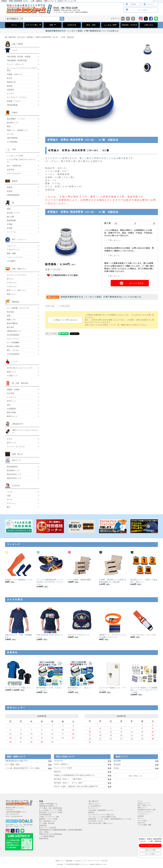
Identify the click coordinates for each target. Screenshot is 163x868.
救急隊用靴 (11, 220)
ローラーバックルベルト (17, 275)
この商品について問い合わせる (65, 320)
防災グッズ (17, 460)
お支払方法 (72, 25)
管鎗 (9, 316)
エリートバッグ (93, 861)
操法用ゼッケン (13, 123)
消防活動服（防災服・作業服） (19, 57)
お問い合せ (149, 25)
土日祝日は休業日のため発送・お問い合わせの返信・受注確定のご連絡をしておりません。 (129, 249)
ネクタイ (10, 93)
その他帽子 (11, 261)
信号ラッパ (11, 401)
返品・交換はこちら (136, 776)
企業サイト (59, 861)
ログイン (151, 4)
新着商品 (91, 812)
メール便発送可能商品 (47, 836)
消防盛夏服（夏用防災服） (18, 60)
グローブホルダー (14, 173)
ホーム (14, 25)
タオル (10, 439)
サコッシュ (11, 503)
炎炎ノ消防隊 (17, 44)
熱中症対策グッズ (14, 474)
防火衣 (10, 78)
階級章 (15, 181)
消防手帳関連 (12, 138)
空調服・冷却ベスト (15, 74)
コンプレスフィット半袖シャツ (18, 688)
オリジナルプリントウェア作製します (101, 815)
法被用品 (10, 90)
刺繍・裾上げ (17, 454)
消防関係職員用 (13, 195)
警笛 (9, 126)
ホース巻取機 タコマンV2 (18, 308)
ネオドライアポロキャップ (78, 635)
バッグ (15, 362)
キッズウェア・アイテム (17, 97)
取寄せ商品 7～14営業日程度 (58, 306)
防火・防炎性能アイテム (47, 821)
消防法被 (69, 861)
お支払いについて (144, 803)
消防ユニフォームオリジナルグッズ (25, 431)
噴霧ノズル (11, 320)
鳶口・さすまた (13, 350)
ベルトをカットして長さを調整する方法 (102, 817)
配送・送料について (144, 805)
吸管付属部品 (12, 323)
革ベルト (10, 279)
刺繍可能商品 (44, 839)
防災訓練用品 (12, 467)
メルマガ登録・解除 (144, 825)
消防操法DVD (18, 424)
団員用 (10, 187)
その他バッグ (12, 376)
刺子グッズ (11, 443)
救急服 (10, 86)
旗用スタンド (12, 416)
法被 (9, 496)
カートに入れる (136, 283)
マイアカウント (143, 814)
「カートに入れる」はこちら (150, 846)
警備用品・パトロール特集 (48, 819)
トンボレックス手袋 (15, 156)
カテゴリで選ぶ (33, 25)
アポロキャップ (13, 250)
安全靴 (10, 228)
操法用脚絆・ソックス (16, 119)
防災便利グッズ (13, 470)
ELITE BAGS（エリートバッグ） (20, 368)
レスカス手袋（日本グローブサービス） (21, 161)
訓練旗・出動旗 (13, 389)
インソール (11, 232)
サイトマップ (157, 1)
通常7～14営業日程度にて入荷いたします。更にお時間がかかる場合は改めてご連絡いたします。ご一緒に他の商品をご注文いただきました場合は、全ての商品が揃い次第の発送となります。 (129, 267)
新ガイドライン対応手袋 (47, 828)
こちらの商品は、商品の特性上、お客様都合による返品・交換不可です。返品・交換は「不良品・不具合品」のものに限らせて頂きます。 (129, 233)
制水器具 (10, 312)
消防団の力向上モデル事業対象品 (51, 834)
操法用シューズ (13, 213)
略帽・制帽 (11, 253)
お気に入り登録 (150, 850)
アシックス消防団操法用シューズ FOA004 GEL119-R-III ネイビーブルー (51, 582)
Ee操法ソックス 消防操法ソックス (19, 580)
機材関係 (12, 37)
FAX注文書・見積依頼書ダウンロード (101, 810)
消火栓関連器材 (13, 335)
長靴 (9, 209)
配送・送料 (91, 25)
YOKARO (16, 486)
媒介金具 (21, 37)
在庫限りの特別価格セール (48, 804)
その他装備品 (12, 142)
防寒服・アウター (14, 101)
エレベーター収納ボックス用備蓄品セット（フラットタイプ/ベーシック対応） (144, 690)
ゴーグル (10, 134)
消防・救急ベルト (19, 269)
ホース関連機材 (13, 343)
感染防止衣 (11, 82)
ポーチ (10, 499)
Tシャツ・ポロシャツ (15, 64)
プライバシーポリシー (145, 812)
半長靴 (10, 224)
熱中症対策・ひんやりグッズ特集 (51, 812)
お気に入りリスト (94, 804)
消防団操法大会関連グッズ (48, 806)
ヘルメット (11, 246)
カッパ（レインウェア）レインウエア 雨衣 (22, 69)
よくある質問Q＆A (95, 806)
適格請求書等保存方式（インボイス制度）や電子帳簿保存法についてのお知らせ (82, 31)
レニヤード (11, 397)
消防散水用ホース (14, 331)
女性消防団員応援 (45, 815)
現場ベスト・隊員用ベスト (18, 130)
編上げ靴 (10, 217)
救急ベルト (11, 294)
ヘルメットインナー (15, 257)
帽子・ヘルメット (19, 239)
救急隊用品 (43, 825)
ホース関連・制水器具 (47, 823)
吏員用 (10, 191)
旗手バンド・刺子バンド (17, 290)
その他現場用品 (13, 354)
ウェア (15, 50)
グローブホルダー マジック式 (143, 635)
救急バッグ (11, 372)
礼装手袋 (10, 170)
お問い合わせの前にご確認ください (100, 823)
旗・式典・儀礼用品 (20, 383)
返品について (142, 807)
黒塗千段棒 (11, 412)
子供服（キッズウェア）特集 (49, 817)
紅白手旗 (10, 393)
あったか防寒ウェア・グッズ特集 (51, 810)
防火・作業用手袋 (14, 166)
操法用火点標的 (13, 346)
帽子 (9, 507)
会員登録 (133, 4)
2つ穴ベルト (12, 283)
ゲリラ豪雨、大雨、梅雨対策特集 (51, 808)
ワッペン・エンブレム (16, 446)
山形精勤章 (11, 409)
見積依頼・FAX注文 (129, 25)
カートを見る (143, 10)
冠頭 (9, 405)
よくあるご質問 (110, 25)
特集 (53, 25)
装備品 (15, 113)
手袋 (14, 149)
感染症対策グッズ (14, 478)
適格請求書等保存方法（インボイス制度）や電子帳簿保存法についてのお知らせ (94, 297)
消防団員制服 (12, 105)
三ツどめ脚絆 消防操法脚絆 (79, 580)
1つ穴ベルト (12, 286)
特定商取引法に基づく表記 (147, 810)
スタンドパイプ (13, 339)
